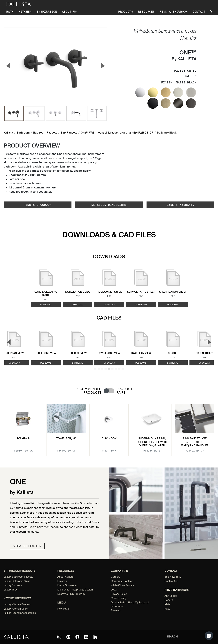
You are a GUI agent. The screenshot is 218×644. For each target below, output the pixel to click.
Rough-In (23, 439)
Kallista (8, 133)
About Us (69, 12)
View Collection (27, 546)
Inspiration (47, 12)
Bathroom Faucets (45, 133)
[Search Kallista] (185, 637)
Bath (10, 12)
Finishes (62, 581)
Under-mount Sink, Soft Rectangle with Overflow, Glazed (152, 442)
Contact (199, 12)
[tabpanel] (109, 428)
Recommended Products (89, 391)
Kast (167, 609)
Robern (169, 600)
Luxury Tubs (11, 590)
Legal (114, 590)
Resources (146, 12)
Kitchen (25, 12)
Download (46, 305)
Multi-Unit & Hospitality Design (75, 590)
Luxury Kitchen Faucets (17, 605)
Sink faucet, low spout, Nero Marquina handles (195, 442)
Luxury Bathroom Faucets (18, 577)
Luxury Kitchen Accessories (20, 613)
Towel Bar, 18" (66, 439)
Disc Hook (109, 439)
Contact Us (171, 581)
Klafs (167, 605)
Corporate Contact (122, 581)
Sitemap (116, 611)
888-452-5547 (173, 577)
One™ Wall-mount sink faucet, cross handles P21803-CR (117, 133)
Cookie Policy (119, 598)
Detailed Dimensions (109, 205)
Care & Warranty (180, 205)
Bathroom (23, 133)
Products (126, 12)
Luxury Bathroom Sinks (17, 581)
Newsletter (64, 609)
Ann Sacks (171, 596)
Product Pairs (124, 391)
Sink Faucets (69, 133)
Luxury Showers (13, 586)
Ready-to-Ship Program (71, 594)
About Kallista (65, 577)
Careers (116, 577)
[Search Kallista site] (211, 12)
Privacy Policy (119, 594)
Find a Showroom (174, 12)
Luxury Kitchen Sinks (16, 609)
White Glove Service (122, 586)
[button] (209, 636)
